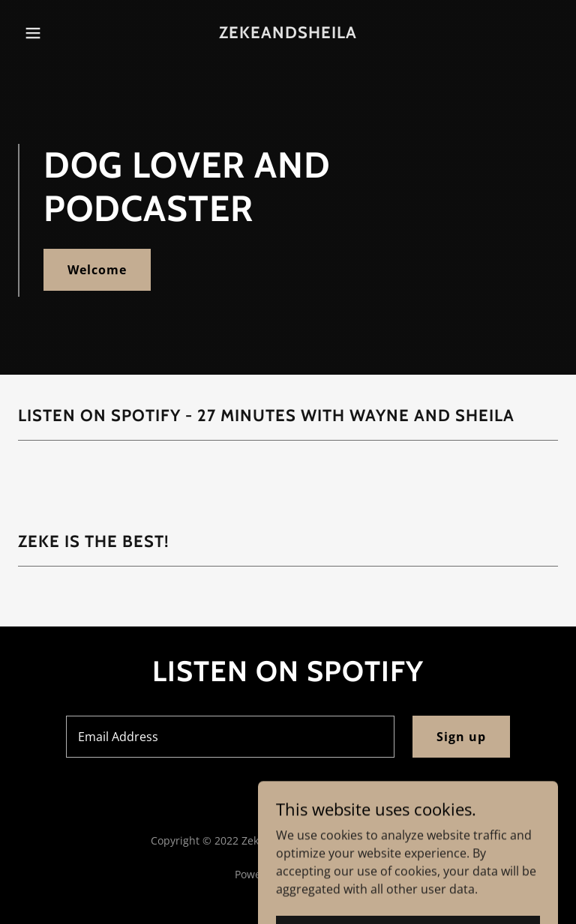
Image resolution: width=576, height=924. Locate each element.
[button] (43, 33)
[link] (288, 34)
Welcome (97, 270)
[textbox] (230, 737)
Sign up (461, 737)
